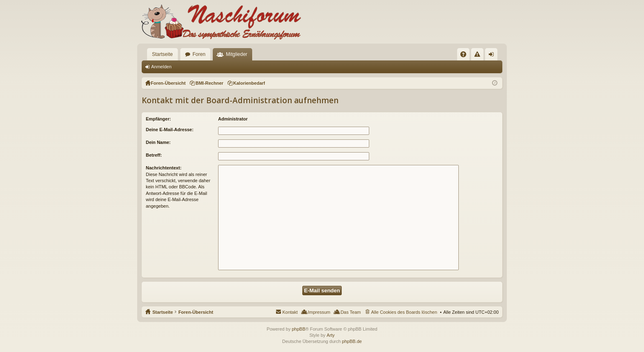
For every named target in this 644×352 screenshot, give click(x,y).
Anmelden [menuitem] (493, 56)
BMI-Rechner (209, 83)
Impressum (319, 312)
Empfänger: (158, 119)
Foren (199, 54)
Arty (331, 335)
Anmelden (161, 67)
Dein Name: (158, 142)
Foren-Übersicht (196, 312)
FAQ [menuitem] (466, 56)
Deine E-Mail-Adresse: (170, 130)
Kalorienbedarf (249, 83)
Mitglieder (237, 54)
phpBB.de (352, 341)
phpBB (298, 329)
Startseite (162, 54)
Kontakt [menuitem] (290, 312)
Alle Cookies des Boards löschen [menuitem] (404, 312)
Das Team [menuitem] (351, 312)
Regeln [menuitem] (479, 56)
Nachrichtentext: (164, 168)
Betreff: (154, 155)
